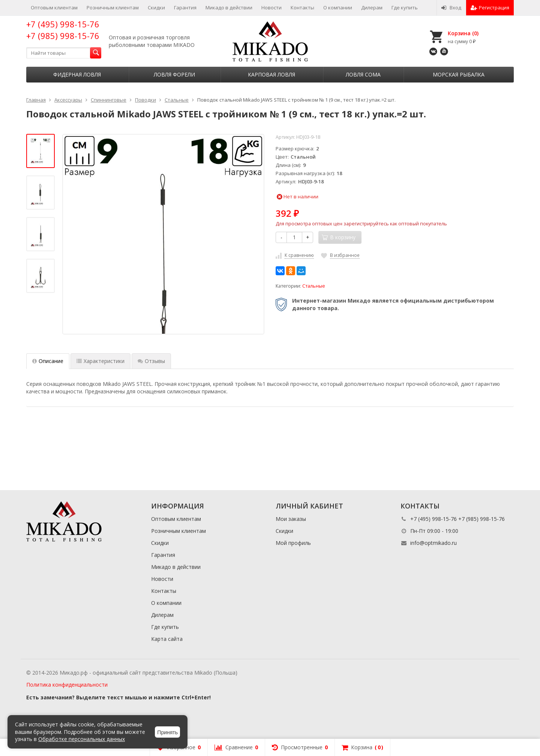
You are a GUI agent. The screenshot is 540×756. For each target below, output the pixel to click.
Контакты (302, 7)
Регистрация (490, 7)
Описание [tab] (48, 361)
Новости (271, 7)
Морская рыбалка (459, 74)
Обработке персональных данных (82, 739)
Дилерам (372, 7)
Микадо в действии (229, 7)
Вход (451, 7)
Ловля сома (363, 74)
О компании (338, 7)
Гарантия (185, 7)
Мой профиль (293, 543)
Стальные (314, 286)
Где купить (405, 7)
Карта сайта (167, 639)
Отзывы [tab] (151, 361)
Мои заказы (291, 519)
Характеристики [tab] (100, 361)
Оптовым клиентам (54, 7)
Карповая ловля (271, 74)
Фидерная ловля (77, 74)
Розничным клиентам (113, 7)
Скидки (156, 7)
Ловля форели (174, 74)
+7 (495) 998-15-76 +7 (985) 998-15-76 (63, 30)
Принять (167, 732)
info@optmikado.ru (433, 543)
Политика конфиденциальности (67, 685)
